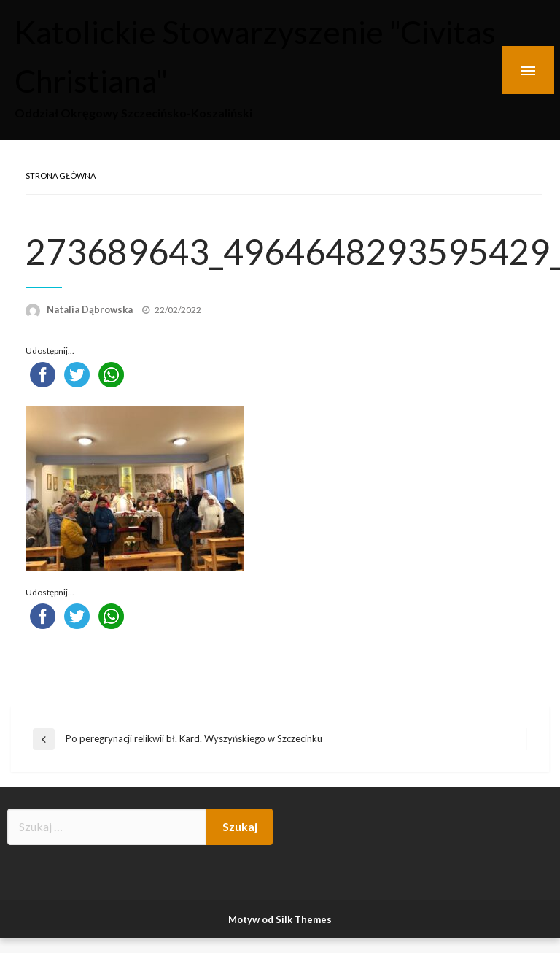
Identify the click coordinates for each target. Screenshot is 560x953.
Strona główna (61, 175)
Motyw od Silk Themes (280, 919)
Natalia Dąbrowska (91, 309)
